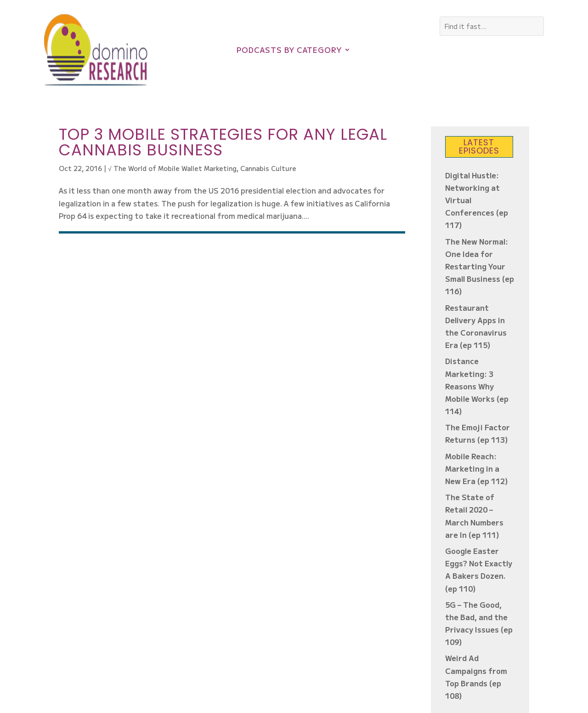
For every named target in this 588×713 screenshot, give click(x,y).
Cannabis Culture (268, 168)
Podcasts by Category (289, 51)
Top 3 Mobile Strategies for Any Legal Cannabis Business (223, 142)
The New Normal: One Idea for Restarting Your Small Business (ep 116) (480, 266)
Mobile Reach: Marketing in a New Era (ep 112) (477, 468)
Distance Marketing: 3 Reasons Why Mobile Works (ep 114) (477, 386)
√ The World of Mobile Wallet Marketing (172, 168)
